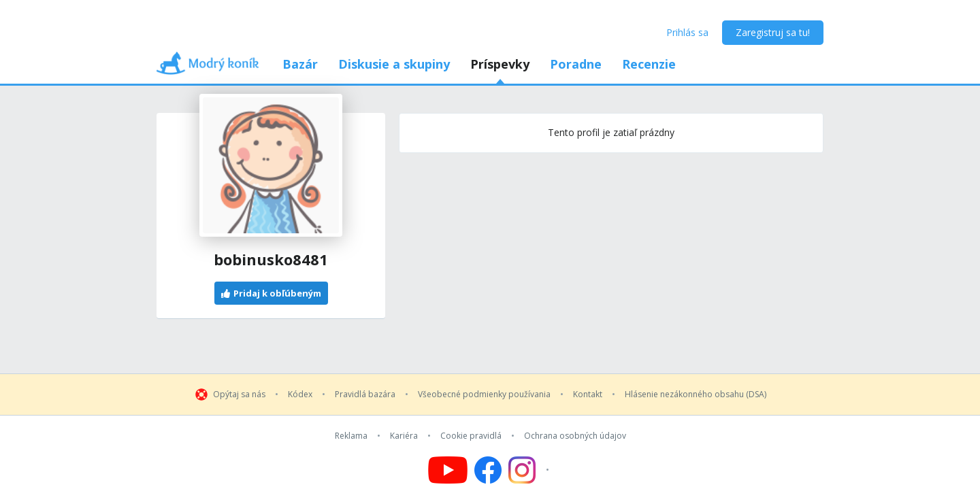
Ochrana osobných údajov (575, 436)
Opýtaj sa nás (239, 394)
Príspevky (500, 64)
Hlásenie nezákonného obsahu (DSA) (696, 394)
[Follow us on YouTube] (448, 470)
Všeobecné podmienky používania (484, 394)
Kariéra (404, 436)
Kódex (300, 394)
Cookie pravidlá (471, 436)
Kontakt (588, 394)
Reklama (351, 436)
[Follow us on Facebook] (488, 470)
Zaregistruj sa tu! (773, 32)
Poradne (576, 64)
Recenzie (649, 64)
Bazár (300, 64)
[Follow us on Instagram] (530, 470)
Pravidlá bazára (365, 394)
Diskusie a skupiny (394, 64)
